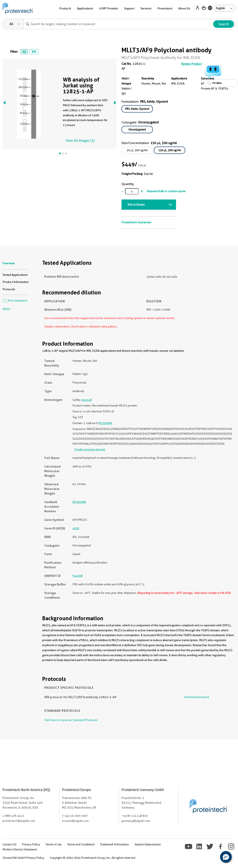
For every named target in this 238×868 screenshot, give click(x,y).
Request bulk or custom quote (166, 191)
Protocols (9, 289)
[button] (226, 857)
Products (65, 8)
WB (34, 52)
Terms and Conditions (81, 844)
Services (146, 8)
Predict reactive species (90, 449)
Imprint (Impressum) (148, 844)
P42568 (78, 576)
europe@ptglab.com (75, 821)
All (24, 52)
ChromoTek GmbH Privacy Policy (23, 858)
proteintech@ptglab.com (19, 821)
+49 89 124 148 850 (135, 816)
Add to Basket (136, 205)
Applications (85, 8)
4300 (76, 528)
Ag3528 (87, 400)
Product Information (16, 282)
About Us (184, 8)
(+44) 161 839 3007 (75, 816)
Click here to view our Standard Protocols (71, 720)
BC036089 (106, 423)
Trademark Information (115, 844)
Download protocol (197, 697)
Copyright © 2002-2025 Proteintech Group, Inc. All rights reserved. (93, 858)
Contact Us (9, 844)
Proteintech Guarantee (136, 222)
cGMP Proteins (108, 8)
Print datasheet (15, 300)
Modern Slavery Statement (20, 849)
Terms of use (54, 844)
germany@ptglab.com (136, 821)
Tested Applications (15, 275)
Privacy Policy (31, 844)
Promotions (165, 8)
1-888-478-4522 (13, 816)
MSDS (6, 309)
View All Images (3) (80, 141)
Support (129, 8)
